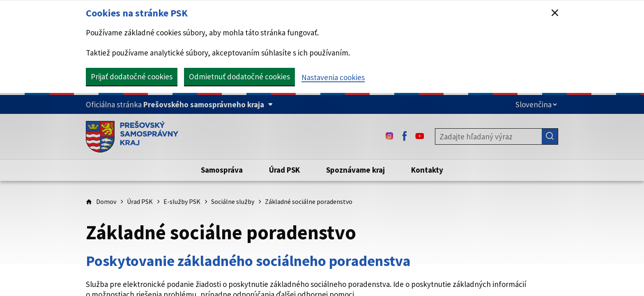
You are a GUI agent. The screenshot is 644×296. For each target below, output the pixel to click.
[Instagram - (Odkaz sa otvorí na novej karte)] (389, 136)
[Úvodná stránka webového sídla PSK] (132, 136)
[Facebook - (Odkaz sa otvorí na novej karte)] (405, 136)
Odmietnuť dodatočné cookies (239, 76)
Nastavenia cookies (333, 77)
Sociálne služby (233, 201)
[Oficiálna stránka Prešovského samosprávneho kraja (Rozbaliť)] (179, 105)
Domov (106, 201)
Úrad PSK (140, 201)
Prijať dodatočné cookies (132, 76)
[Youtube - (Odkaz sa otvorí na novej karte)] (420, 136)
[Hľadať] (550, 136)
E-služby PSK (182, 201)
